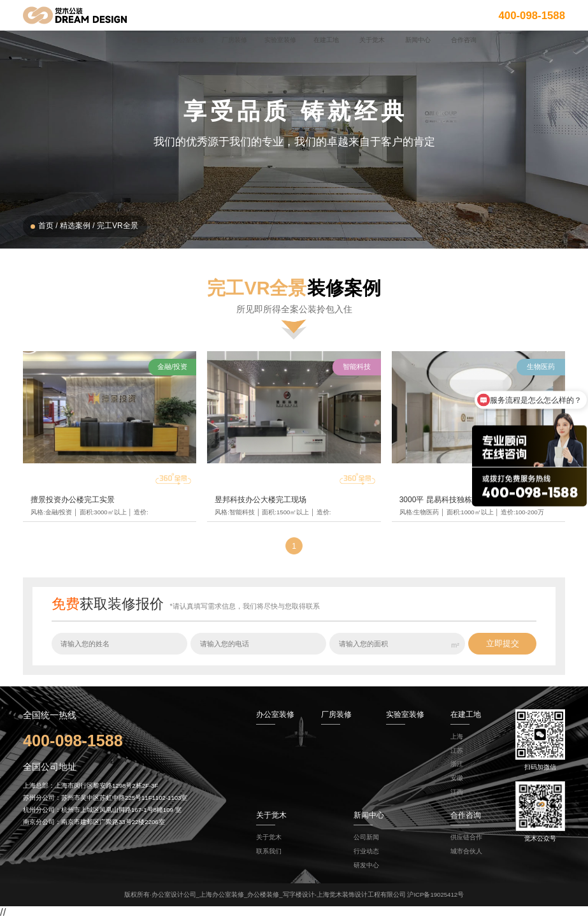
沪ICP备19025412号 (435, 894)
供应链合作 (466, 837)
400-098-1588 (532, 15)
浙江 (457, 764)
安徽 (457, 778)
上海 (457, 736)
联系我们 (269, 851)
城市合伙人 (466, 851)
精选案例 (75, 226)
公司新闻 (366, 837)
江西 (457, 792)
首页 (46, 226)
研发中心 (366, 865)
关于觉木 (269, 837)
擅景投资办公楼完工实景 (73, 500)
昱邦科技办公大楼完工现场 (261, 500)
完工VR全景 (118, 226)
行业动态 (366, 851)
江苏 (457, 750)
